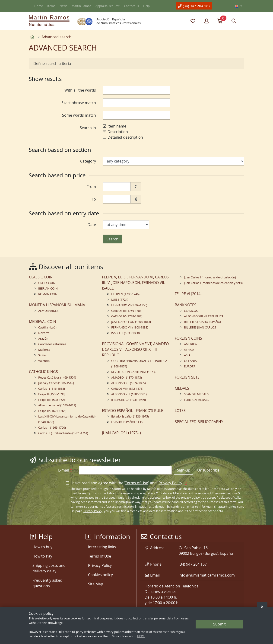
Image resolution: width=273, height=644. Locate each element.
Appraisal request (108, 6)
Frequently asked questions (47, 583)
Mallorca (44, 350)
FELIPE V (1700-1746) (125, 294)
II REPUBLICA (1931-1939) (129, 400)
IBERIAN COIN (48, 289)
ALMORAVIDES (48, 311)
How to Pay (42, 556)
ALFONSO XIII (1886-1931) (129, 394)
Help (146, 6)
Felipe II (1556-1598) (52, 394)
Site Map (96, 584)
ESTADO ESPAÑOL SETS (127, 422)
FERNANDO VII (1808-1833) (130, 327)
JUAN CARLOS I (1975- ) (121, 433)
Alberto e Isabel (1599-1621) (57, 405)
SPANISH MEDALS (196, 394)
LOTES (180, 411)
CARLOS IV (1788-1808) (127, 316)
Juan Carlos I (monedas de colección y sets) (213, 283)
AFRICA (189, 350)
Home (39, 6)
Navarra (44, 333)
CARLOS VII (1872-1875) (127, 389)
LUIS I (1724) (120, 300)
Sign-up (184, 470)
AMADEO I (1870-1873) (127, 378)
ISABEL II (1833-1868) (125, 333)
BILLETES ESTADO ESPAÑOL (203, 322)
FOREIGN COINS (188, 338)
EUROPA (190, 366)
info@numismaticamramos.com (221, 507)
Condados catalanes (52, 344)
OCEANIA (190, 361)
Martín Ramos (81, 6)
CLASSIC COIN (41, 277)
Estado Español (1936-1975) (130, 416)
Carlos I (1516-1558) (52, 389)
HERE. (141, 636)
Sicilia (42, 355)
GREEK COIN (47, 283)
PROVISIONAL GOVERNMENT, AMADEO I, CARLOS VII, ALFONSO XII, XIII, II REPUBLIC (135, 349)
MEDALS (182, 388)
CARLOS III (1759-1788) (127, 311)
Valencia (44, 361)
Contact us (131, 6)
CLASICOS (191, 311)
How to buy (42, 547)
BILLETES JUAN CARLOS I (201, 327)
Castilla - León (48, 327)
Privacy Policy (170, 483)
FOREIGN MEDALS (197, 400)
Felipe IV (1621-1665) (52, 411)
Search (112, 239)
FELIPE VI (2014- (188, 294)
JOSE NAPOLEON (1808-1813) (131, 322)
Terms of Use (137, 483)
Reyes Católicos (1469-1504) (57, 378)
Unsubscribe (208, 470)
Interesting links (102, 547)
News (63, 6)
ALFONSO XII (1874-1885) (129, 383)
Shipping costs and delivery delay (49, 568)
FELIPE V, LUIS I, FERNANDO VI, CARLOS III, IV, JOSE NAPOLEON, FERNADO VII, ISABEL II (135, 283)
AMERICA (190, 344)
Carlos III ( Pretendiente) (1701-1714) (63, 433)
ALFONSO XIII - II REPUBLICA (204, 316)
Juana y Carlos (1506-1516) (56, 383)
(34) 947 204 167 (194, 6)
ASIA (187, 355)
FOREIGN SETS (187, 377)
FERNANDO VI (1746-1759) (129, 305)
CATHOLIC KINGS (43, 372)
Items (51, 6)
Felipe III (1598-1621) (52, 400)
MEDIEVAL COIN (43, 322)
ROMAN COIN (48, 294)
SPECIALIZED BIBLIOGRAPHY (199, 422)
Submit (219, 624)
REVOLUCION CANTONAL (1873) (133, 372)
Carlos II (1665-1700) (52, 428)
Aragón (43, 339)
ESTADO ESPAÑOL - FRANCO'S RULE (133, 411)
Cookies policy (100, 575)
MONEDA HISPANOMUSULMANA (57, 305)
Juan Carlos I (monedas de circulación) (210, 277)
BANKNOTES (186, 305)
